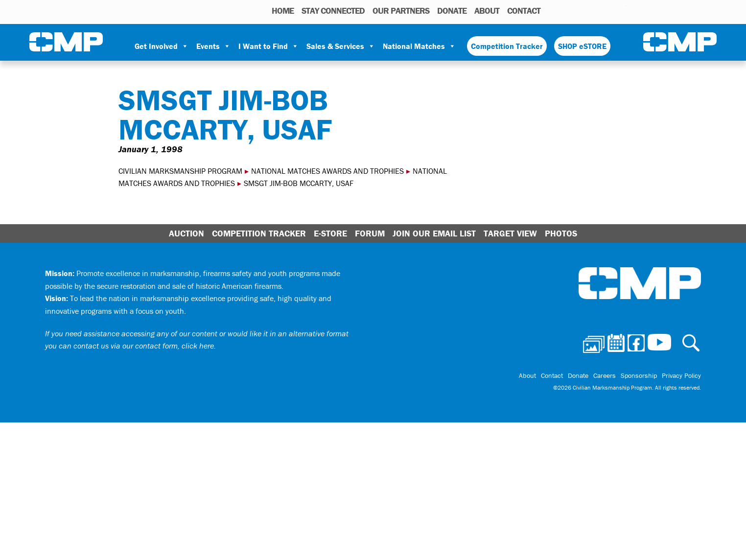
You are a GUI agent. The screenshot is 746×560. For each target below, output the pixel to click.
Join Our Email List (434, 233)
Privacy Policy (681, 375)
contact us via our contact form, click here (144, 346)
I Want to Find (268, 46)
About (487, 11)
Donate (452, 11)
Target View (510, 233)
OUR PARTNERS (401, 11)
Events (213, 46)
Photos (564, 10)
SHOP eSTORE (582, 46)
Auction (186, 233)
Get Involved (162, 46)
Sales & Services (341, 46)
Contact (524, 11)
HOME (283, 11)
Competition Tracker (507, 46)
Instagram (606, 10)
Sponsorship (639, 375)
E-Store (330, 233)
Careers (605, 375)
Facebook (593, 10)
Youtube (620, 10)
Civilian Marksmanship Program (66, 42)
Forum (370, 233)
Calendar (579, 10)
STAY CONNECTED (333, 11)
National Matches (419, 46)
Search (550, 10)
